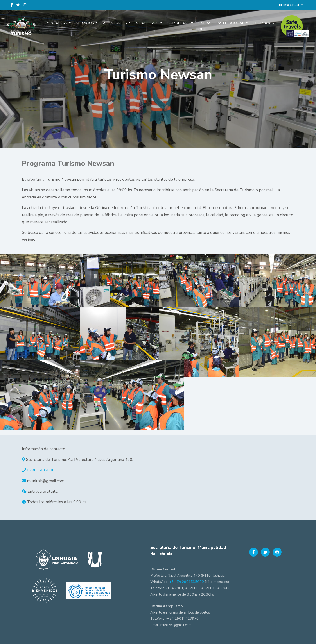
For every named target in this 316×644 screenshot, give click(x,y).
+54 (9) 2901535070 (187, 582)
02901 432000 (41, 470)
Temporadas (61, 26)
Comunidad (178, 26)
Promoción (258, 26)
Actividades (118, 26)
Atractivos (148, 26)
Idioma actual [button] (290, 5)
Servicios (90, 26)
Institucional (227, 26)
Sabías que (202, 29)
